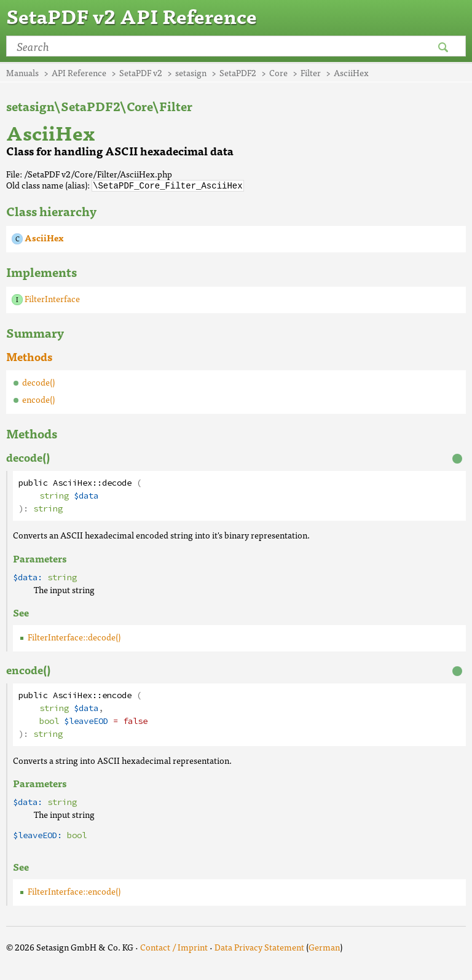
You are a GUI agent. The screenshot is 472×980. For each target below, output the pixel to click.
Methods (29, 356)
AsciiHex (44, 237)
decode (117, 482)
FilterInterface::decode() (74, 636)
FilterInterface (52, 298)
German (324, 946)
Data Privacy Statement (259, 946)
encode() (38, 399)
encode (117, 695)
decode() (38, 381)
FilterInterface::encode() (74, 890)
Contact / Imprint (174, 946)
